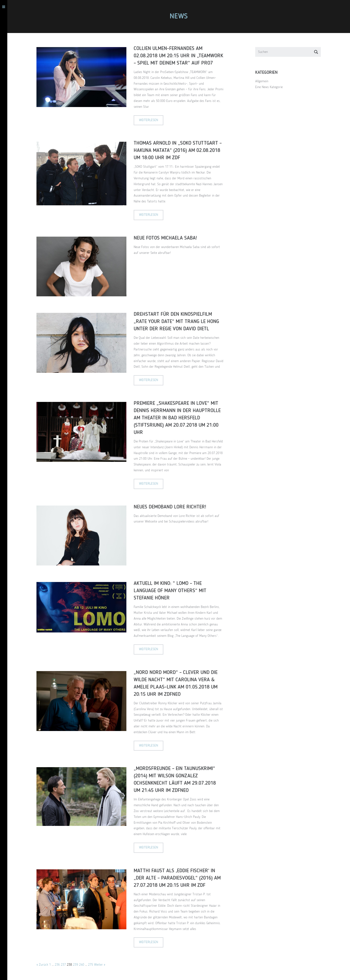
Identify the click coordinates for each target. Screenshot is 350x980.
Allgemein (264, 81)
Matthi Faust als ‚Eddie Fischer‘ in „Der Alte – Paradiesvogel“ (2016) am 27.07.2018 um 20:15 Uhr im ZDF (180, 878)
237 (66, 965)
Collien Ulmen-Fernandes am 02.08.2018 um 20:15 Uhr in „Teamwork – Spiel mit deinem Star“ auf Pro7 (181, 56)
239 (78, 965)
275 (93, 965)
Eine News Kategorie (271, 87)
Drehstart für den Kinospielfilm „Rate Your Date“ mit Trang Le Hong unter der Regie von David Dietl (179, 322)
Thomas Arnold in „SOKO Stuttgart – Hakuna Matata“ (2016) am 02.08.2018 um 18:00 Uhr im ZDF (180, 151)
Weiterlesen (151, 120)
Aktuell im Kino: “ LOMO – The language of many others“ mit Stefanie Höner (172, 591)
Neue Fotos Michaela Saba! (168, 238)
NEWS (181, 17)
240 (84, 965)
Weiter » (102, 965)
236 (60, 965)
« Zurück (45, 965)
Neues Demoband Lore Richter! (172, 507)
